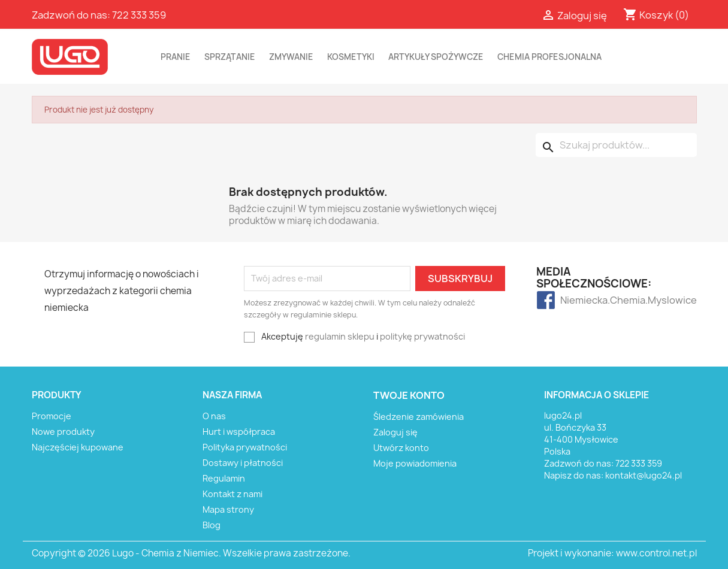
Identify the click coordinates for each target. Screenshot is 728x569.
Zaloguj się (395, 432)
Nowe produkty (63, 432)
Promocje (52, 416)
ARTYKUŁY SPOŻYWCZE (436, 57)
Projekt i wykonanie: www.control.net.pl (612, 553)
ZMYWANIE (291, 57)
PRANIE (176, 57)
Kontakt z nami (232, 494)
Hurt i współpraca (239, 432)
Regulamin (224, 478)
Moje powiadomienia (415, 463)
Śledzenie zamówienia (419, 417)
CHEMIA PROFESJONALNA (549, 57)
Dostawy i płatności (243, 463)
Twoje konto (409, 395)
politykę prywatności (422, 336)
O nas (214, 416)
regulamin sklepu (340, 336)
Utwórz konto (401, 448)
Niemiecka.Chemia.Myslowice (584, 300)
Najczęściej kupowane (78, 447)
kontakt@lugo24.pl (644, 475)
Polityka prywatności (245, 447)
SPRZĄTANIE (230, 57)
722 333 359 (139, 15)
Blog (212, 525)
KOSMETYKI (351, 57)
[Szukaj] (616, 145)
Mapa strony (228, 509)
